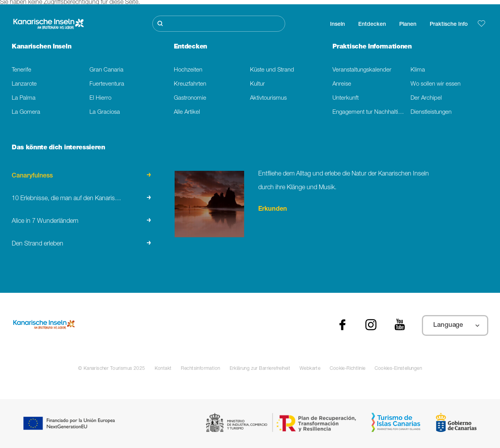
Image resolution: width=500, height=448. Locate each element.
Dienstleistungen (431, 112)
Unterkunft (346, 98)
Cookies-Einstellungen (398, 369)
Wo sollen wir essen (436, 84)
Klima (418, 70)
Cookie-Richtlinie (347, 369)
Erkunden (273, 210)
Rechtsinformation (200, 369)
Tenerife (21, 70)
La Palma (24, 98)
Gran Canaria (106, 70)
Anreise (342, 84)
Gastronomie (190, 98)
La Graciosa (105, 112)
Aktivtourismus (268, 98)
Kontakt (163, 369)
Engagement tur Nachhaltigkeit (371, 112)
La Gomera (26, 112)
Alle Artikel (187, 112)
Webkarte (310, 369)
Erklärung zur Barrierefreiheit (260, 369)
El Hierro (100, 98)
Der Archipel (426, 98)
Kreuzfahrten (190, 84)
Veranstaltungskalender (362, 70)
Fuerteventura (107, 84)
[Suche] (219, 24)
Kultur (257, 84)
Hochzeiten (188, 70)
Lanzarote (24, 84)
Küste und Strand (272, 70)
